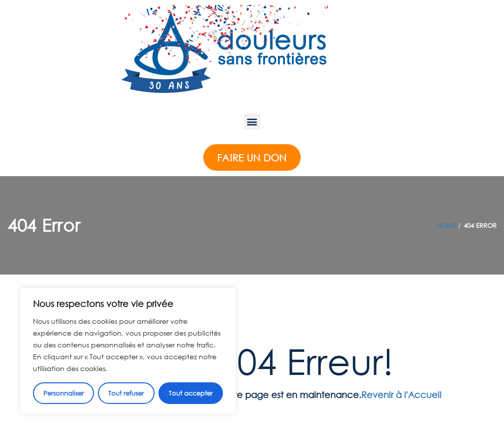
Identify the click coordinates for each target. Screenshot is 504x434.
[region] (128, 351)
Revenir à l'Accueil (401, 395)
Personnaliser (63, 393)
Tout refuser (126, 393)
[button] (252, 121)
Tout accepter (191, 393)
